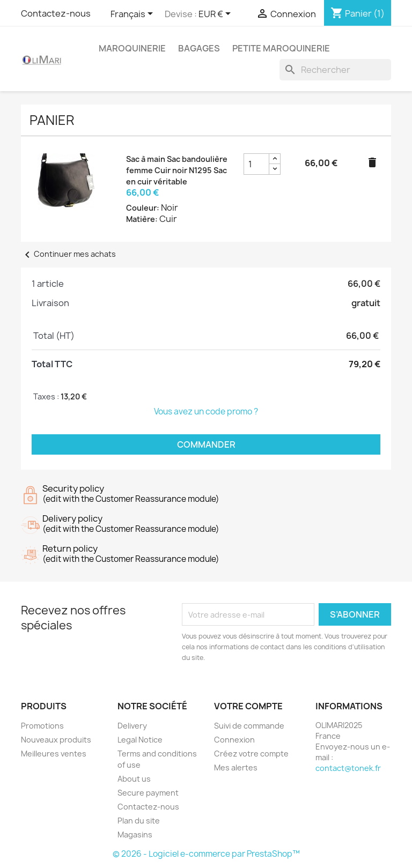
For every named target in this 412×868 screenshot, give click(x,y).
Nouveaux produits (56, 740)
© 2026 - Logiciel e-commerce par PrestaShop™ (206, 854)
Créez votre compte (251, 754)
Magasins (135, 834)
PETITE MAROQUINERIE (281, 48)
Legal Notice (140, 740)
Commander (206, 444)
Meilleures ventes (54, 754)
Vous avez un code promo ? (206, 411)
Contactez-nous (56, 13)
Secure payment (148, 793)
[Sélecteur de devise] (216, 14)
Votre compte (248, 706)
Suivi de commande (249, 726)
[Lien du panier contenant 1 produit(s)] (358, 13)
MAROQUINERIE (132, 48)
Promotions (42, 726)
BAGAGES (199, 48)
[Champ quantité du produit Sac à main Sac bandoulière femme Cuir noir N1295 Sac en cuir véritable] (256, 164)
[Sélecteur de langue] (134, 14)
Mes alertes (236, 767)
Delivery (132, 726)
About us (134, 779)
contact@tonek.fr (348, 768)
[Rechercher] (335, 70)
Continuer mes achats (68, 254)
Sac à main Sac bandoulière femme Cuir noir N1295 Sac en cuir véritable (177, 170)
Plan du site (139, 821)
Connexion (234, 740)
